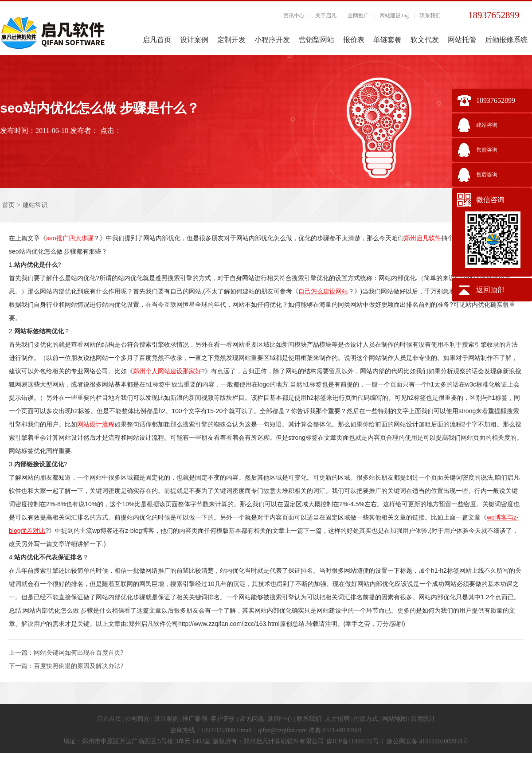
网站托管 (462, 40)
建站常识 (35, 205)
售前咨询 (487, 150)
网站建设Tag (394, 16)
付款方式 (366, 719)
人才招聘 (337, 719)
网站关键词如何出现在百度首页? (78, 653)
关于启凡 (326, 16)
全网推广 (358, 16)
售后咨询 (487, 175)
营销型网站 (317, 40)
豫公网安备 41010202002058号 (428, 741)
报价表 (354, 40)
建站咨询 (487, 125)
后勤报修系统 (506, 40)
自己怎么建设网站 (323, 291)
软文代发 (425, 40)
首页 (8, 205)
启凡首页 (157, 40)
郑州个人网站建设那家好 (167, 371)
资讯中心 (294, 16)
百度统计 (423, 719)
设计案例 (194, 40)
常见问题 (252, 719)
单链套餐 (387, 40)
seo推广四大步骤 (70, 238)
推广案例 (195, 719)
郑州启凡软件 (422, 238)
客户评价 (223, 719)
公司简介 (137, 719)
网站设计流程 (96, 424)
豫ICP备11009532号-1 (355, 741)
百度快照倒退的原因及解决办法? (78, 666)
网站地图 (395, 719)
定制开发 (231, 40)
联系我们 (430, 16)
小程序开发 (272, 40)
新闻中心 (280, 719)
